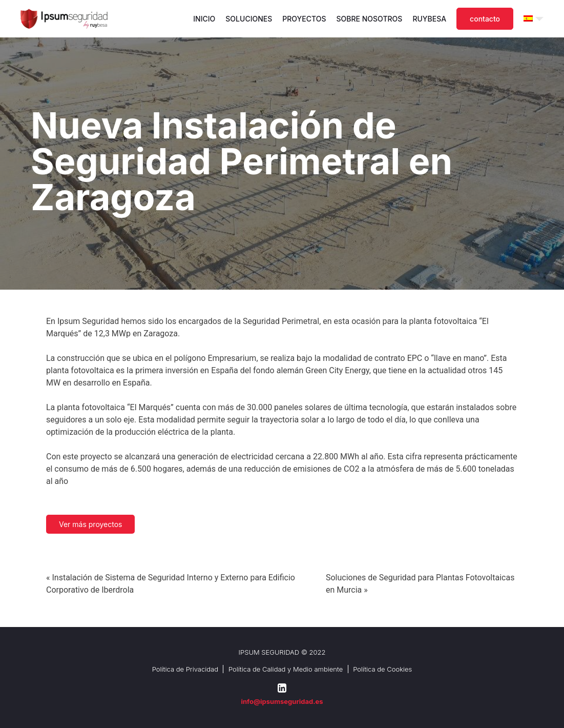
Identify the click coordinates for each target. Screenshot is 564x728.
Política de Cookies (382, 669)
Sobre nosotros (370, 19)
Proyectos (304, 19)
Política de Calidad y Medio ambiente (286, 669)
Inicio (204, 19)
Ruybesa (429, 19)
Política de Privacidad (185, 669)
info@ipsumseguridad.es (282, 701)
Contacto (485, 19)
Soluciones (249, 19)
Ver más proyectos (90, 524)
